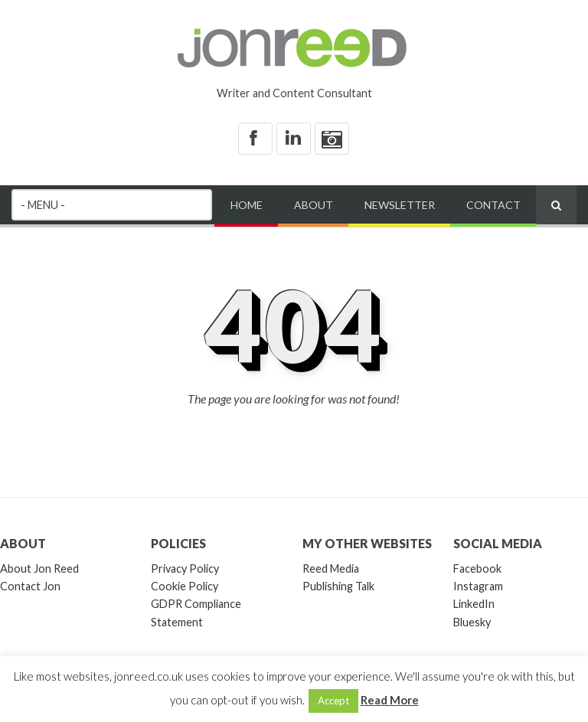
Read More (390, 700)
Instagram (478, 586)
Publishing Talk (338, 586)
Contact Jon (30, 586)
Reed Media (331, 568)
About (314, 205)
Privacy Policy (185, 568)
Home (247, 205)
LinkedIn (474, 604)
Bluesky (472, 622)
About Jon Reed (39, 568)
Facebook (477, 568)
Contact (493, 205)
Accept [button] (333, 701)
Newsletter (400, 205)
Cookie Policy (185, 586)
